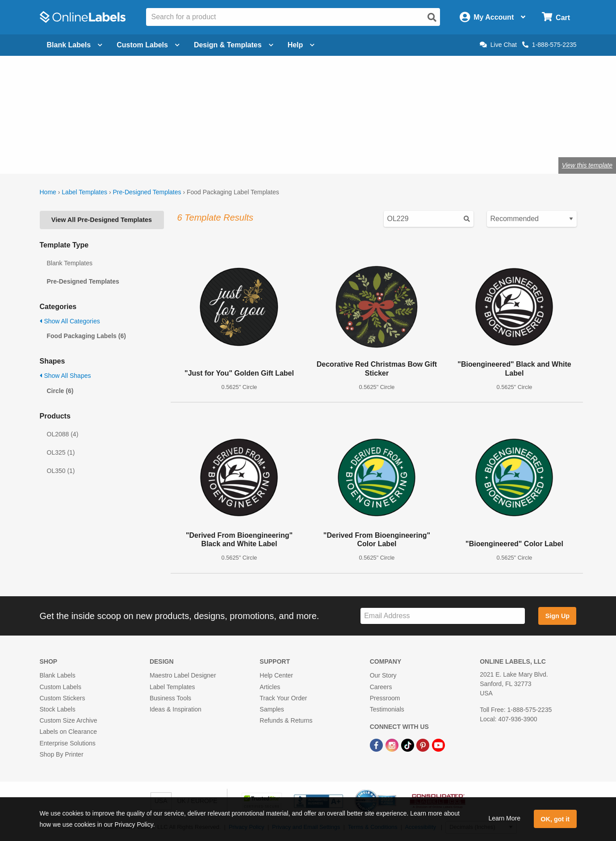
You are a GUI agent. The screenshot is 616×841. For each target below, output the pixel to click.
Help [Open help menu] (301, 45)
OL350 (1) (61, 471)
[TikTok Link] (409, 745)
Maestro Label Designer (183, 675)
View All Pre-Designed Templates (102, 220)
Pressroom (385, 698)
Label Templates (84, 192)
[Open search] (432, 17)
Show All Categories (70, 321)
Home (48, 192)
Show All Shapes (65, 376)
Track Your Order (283, 698)
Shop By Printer (62, 754)
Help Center (276, 675)
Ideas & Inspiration (176, 709)
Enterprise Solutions (68, 743)
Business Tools (170, 698)
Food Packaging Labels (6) (86, 336)
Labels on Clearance (68, 732)
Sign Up (557, 616)
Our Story (383, 675)
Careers (381, 687)
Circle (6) (60, 391)
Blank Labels (58, 675)
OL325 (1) (61, 452)
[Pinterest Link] (424, 745)
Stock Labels (58, 709)
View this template (587, 165)
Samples (272, 709)
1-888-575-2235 (549, 45)
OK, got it (555, 819)
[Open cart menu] (556, 17)
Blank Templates (70, 263)
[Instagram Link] (393, 745)
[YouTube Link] (438, 745)
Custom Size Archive (69, 720)
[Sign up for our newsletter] (443, 616)
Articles (270, 687)
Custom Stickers (63, 698)
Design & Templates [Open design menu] (234, 45)
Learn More (504, 818)
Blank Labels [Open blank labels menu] (75, 45)
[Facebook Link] (377, 745)
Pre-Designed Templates (147, 192)
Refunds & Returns (286, 720)
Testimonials (387, 709)
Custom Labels (61, 687)
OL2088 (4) (63, 434)
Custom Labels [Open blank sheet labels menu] (148, 45)
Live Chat (498, 45)
